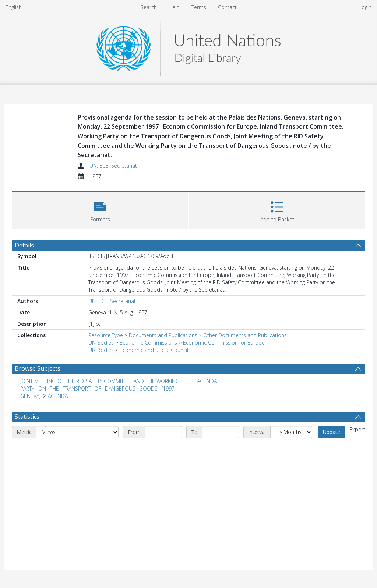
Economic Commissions (148, 343)
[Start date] (163, 432)
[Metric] (77, 432)
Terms (199, 7)
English (14, 7)
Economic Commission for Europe (224, 343)
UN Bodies (101, 343)
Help (174, 7)
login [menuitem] (366, 7)
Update (332, 432)
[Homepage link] (188, 47)
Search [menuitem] (149, 7)
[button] (100, 209)
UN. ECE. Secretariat (113, 166)
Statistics (27, 417)
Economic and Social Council (154, 350)
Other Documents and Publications (245, 335)
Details (24, 245)
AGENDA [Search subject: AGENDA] (207, 381)
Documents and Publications (163, 335)
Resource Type (106, 335)
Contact (227, 7)
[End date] (221, 432)
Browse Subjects (38, 368)
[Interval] (291, 432)
